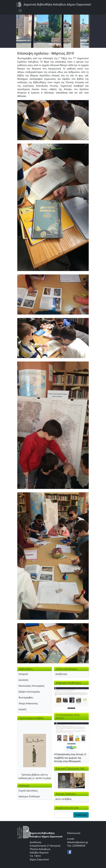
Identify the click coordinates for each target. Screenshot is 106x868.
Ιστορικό (23, 674)
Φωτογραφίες (26, 697)
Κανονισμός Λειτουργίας (31, 686)
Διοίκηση (23, 680)
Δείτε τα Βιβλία (63, 799)
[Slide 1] (50, 44)
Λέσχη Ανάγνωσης (28, 703)
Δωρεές (22, 709)
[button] (53, 120)
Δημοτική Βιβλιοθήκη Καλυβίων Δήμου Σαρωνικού (57, 4)
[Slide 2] (56, 44)
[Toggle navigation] (20, 11)
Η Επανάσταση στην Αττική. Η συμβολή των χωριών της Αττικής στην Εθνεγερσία (70, 758)
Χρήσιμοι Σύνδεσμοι (29, 796)
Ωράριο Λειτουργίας (29, 692)
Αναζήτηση (61, 674)
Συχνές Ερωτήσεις (28, 791)
